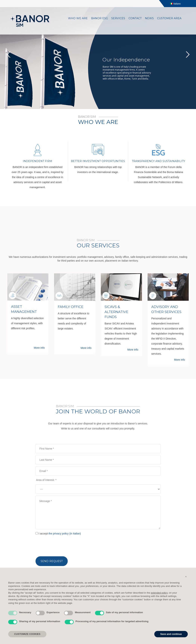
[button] (186, 577)
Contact (135, 18)
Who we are (78, 18)
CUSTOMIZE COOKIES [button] (27, 634)
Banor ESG (99, 18)
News (149, 18)
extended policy (159, 593)
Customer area (169, 18)
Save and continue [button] (171, 634)
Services (118, 18)
